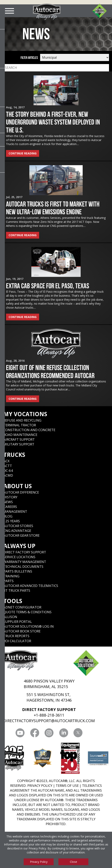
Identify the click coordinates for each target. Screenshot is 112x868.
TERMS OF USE (67, 786)
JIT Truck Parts (17, 590)
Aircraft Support (19, 439)
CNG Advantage (17, 531)
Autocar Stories (18, 526)
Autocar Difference (21, 492)
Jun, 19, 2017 (15, 279)
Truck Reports (16, 636)
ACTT (8, 466)
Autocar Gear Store (21, 535)
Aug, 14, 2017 (15, 107)
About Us (18, 486)
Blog (8, 516)
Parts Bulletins (18, 571)
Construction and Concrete (29, 430)
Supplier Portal (18, 622)
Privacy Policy (37, 848)
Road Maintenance (20, 435)
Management (15, 511)
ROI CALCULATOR (17, 641)
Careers (10, 507)
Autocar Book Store (22, 631)
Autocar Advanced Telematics (31, 586)
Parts (8, 581)
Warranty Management (25, 562)
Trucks (14, 455)
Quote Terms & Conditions (27, 612)
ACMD (8, 475)
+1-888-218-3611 (49, 715)
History (10, 497)
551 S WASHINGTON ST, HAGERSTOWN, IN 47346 (49, 697)
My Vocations (25, 414)
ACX (6, 461)
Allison (10, 617)
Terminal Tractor (20, 425)
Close (73, 862)
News (8, 502)
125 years (12, 521)
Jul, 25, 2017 (14, 197)
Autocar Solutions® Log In (29, 626)
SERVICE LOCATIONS (19, 557)
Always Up (19, 546)
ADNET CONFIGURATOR (22, 607)
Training (11, 576)
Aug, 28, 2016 (15, 361)
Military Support (19, 444)
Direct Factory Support (25, 552)
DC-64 (8, 471)
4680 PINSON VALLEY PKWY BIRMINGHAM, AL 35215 (49, 684)
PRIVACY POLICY (40, 786)
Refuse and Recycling (22, 420)
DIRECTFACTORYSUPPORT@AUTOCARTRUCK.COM (49, 721)
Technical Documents (23, 566)
